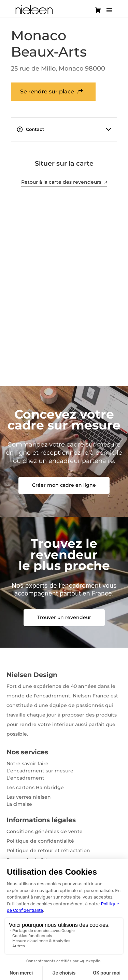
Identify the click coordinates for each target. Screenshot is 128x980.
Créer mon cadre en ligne (64, 485)
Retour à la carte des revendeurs (64, 182)
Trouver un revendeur (64, 617)
